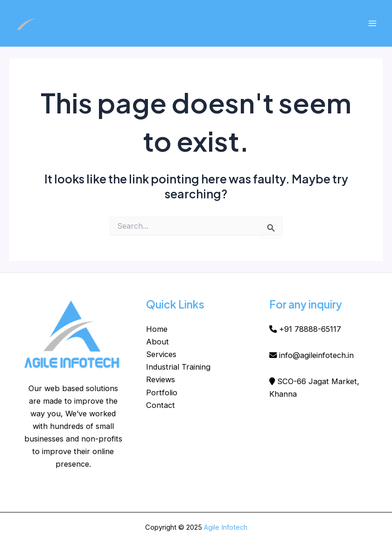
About (157, 342)
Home (157, 329)
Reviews (161, 379)
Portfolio (162, 393)
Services (161, 354)
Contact (161, 405)
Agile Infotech (226, 527)
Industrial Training (178, 367)
